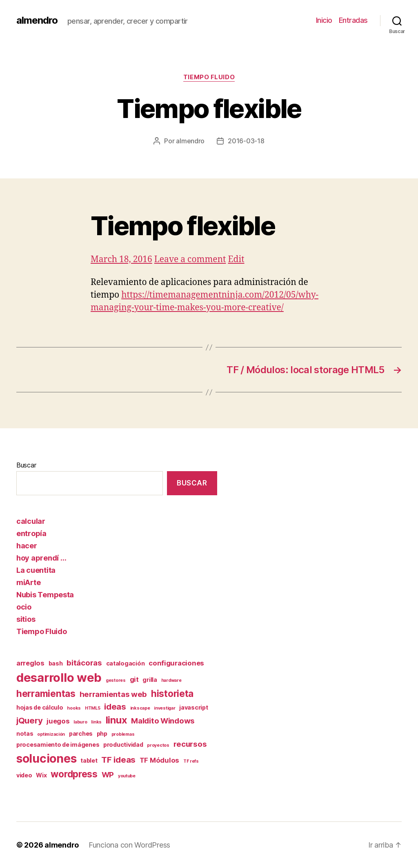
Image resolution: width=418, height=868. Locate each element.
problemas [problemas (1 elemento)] (123, 734)
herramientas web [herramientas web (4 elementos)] (113, 694)
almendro (37, 20)
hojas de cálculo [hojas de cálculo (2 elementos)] (40, 707)
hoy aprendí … (41, 558)
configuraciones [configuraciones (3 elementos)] (176, 663)
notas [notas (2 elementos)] (25, 733)
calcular (31, 521)
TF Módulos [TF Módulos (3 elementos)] (159, 760)
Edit (236, 259)
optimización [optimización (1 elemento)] (51, 734)
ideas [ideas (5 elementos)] (115, 707)
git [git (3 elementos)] (134, 679)
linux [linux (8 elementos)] (117, 720)
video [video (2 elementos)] (24, 775)
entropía (31, 533)
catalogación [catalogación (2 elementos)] (126, 663)
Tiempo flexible (183, 226)
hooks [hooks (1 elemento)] (74, 708)
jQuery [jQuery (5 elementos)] (29, 720)
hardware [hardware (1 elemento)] (171, 680)
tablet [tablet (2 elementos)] (89, 760)
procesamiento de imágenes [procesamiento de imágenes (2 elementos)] (58, 744)
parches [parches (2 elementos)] (81, 733)
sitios (26, 619)
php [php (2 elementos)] (102, 733)
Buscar (26, 465)
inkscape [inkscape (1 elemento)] (140, 708)
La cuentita (36, 570)
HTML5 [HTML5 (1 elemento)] (93, 708)
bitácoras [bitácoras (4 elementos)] (84, 663)
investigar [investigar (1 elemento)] (165, 708)
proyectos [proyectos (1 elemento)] (158, 745)
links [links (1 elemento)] (96, 722)
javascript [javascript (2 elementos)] (193, 707)
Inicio (324, 20)
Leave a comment (190, 259)
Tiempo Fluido (209, 77)
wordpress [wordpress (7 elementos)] (74, 774)
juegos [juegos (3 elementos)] (58, 721)
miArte (28, 582)
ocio (24, 607)
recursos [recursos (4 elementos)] (190, 744)
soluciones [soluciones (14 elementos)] (46, 759)
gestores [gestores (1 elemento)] (116, 680)
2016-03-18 (246, 141)
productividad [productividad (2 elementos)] (123, 744)
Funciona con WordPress (129, 845)
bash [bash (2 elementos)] (56, 663)
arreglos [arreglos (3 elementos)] (30, 663)
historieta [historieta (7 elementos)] (172, 693)
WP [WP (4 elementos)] (108, 775)
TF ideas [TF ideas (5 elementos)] (118, 760)
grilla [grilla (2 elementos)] (150, 680)
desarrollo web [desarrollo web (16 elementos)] (59, 678)
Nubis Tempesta (45, 595)
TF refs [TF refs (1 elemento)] (191, 761)
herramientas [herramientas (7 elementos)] (46, 693)
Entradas (353, 20)
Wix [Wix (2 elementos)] (41, 775)
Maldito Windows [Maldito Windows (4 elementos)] (163, 721)
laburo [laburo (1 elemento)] (80, 722)
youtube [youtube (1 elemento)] (127, 776)
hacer (27, 546)
